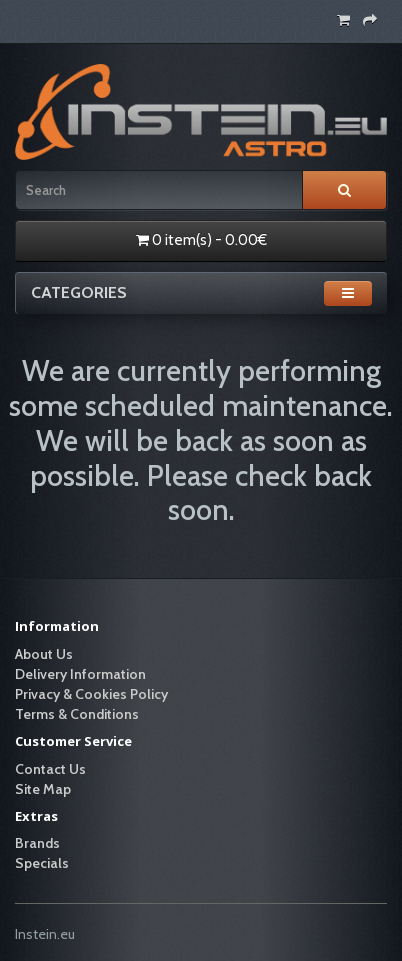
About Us (44, 654)
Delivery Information (80, 674)
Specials (42, 863)
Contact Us (50, 769)
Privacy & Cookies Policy (91, 694)
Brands (37, 843)
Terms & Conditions (77, 714)
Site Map (43, 789)
